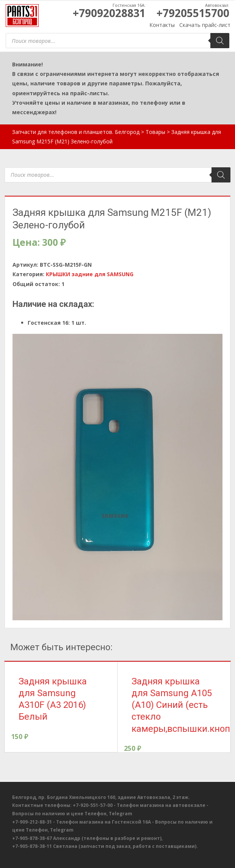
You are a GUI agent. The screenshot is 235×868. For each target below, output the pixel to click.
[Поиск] (220, 41)
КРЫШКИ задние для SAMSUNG (90, 274)
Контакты (162, 25)
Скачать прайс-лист (205, 25)
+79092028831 (109, 13)
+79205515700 (193, 13)
